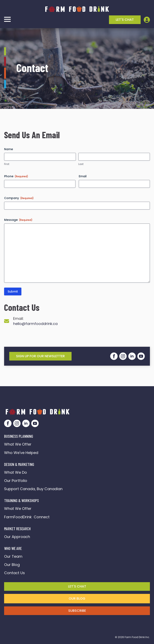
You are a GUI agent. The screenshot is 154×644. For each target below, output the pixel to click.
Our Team (13, 556)
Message (18, 220)
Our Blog (12, 565)
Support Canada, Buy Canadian (33, 489)
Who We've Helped (21, 453)
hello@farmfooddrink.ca (35, 324)
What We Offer (18, 444)
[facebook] (114, 356)
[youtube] (141, 356)
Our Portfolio (16, 481)
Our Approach (17, 537)
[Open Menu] (7, 19)
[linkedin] (132, 356)
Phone (16, 176)
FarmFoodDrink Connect (27, 517)
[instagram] (123, 356)
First (7, 164)
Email (83, 176)
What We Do (16, 472)
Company (19, 198)
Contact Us (14, 573)
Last (81, 164)
